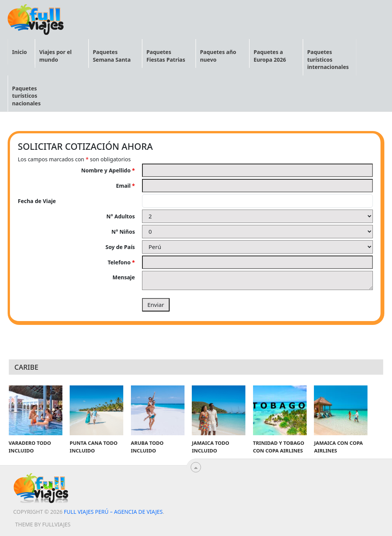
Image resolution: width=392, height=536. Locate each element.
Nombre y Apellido (108, 170)
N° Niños (123, 232)
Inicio (19, 52)
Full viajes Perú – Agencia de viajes (113, 512)
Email (125, 186)
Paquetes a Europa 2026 (270, 56)
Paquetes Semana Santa (112, 56)
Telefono (121, 262)
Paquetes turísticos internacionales (328, 59)
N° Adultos (121, 216)
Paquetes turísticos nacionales (26, 96)
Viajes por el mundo (55, 56)
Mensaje (124, 277)
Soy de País (120, 247)
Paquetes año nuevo (218, 56)
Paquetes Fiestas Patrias (166, 56)
